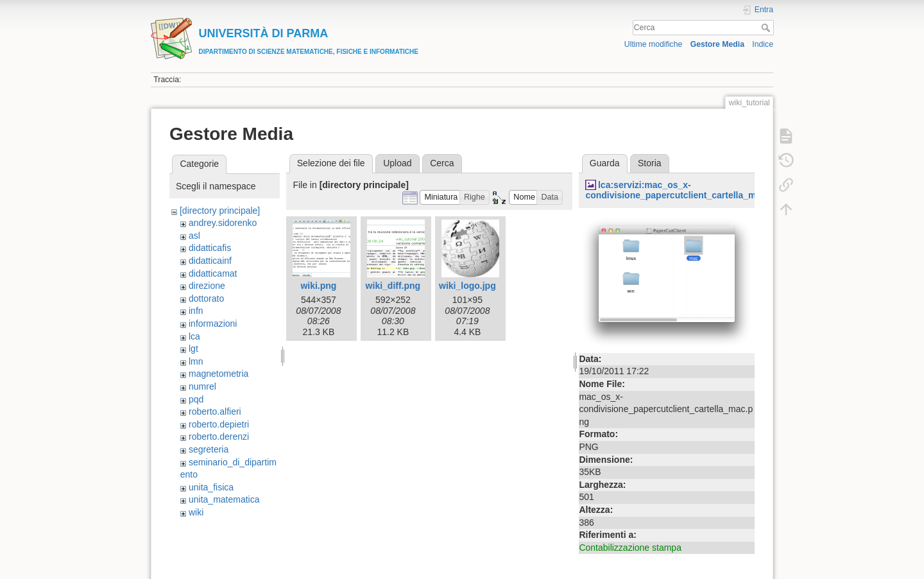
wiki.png (318, 286)
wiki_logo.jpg (467, 286)
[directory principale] (220, 211)
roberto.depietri (219, 424)
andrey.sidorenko (223, 223)
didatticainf (210, 261)
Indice (763, 44)
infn (196, 311)
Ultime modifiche (654, 44)
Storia (650, 163)
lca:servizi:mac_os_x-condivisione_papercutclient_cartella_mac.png (685, 190)
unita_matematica (224, 499)
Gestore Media (717, 44)
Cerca (767, 28)
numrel (202, 386)
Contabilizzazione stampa (630, 548)
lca (194, 336)
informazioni (213, 324)
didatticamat (213, 273)
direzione (207, 286)
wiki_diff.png (393, 286)
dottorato (206, 298)
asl (194, 236)
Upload (397, 163)
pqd (196, 399)
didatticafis (210, 248)
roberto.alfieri (215, 411)
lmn (196, 361)
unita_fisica (211, 487)
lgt (193, 349)
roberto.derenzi (219, 436)
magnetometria (218, 374)
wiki (196, 512)
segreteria (209, 449)
